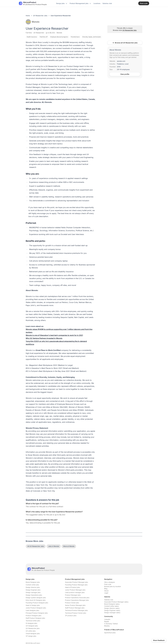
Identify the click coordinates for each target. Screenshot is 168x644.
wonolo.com (121, 61)
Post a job (108, 584)
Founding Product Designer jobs (37, 603)
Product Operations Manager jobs (77, 600)
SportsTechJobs (110, 633)
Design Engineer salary (112, 610)
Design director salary (112, 608)
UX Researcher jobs (130, 30)
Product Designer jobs (33, 616)
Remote (59, 33)
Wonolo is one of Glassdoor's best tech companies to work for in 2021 (54, 335)
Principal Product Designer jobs (37, 613)
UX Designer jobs (32, 626)
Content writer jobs (32, 585)
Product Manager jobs (73, 595)
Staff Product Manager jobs (75, 608)
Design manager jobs (33, 592)
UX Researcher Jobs (40, 16)
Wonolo (33, 22)
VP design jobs (31, 636)
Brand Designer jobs (33, 582)
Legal (106, 593)
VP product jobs (71, 616)
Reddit (107, 621)
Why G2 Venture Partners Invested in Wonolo (44, 338)
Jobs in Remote (54, 546)
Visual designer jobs (33, 633)
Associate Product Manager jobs (76, 582)
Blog (106, 589)
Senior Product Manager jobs (75, 605)
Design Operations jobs (34, 595)
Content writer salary (112, 606)
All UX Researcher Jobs (36, 546)
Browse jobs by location (113, 586)
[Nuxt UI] (33, 3)
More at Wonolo (69, 546)
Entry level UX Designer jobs (36, 600)
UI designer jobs (31, 623)
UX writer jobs (31, 631)
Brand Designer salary (112, 604)
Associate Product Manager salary (116, 602)
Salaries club (109, 600)
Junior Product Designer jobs (36, 608)
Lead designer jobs (32, 610)
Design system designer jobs (36, 598)
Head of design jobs (33, 605)
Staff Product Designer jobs (35, 618)
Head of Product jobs (72, 587)
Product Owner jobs (72, 603)
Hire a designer (110, 582)
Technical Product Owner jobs (76, 613)
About (106, 591)
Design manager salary (112, 613)
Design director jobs (33, 587)
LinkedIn (107, 619)
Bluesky (107, 626)
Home (28, 16)
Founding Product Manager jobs (76, 585)
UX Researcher (39, 33)
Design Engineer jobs (33, 590)
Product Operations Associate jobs (77, 598)
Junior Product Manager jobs (75, 590)
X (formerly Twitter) (111, 624)
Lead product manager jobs (75, 592)
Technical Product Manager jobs (76, 610)
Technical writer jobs (33, 621)
